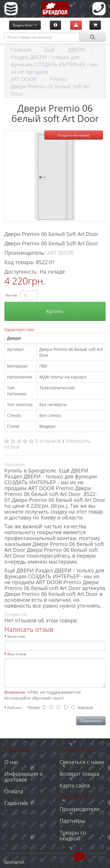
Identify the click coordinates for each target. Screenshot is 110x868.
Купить (55, 311)
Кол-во (12, 295)
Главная (21, 50)
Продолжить (91, 721)
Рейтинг (15, 708)
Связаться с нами (82, 762)
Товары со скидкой (73, 835)
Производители (79, 809)
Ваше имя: (17, 636)
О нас (12, 762)
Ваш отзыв (17, 654)
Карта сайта (75, 785)
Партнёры (72, 821)
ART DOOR (24, 79)
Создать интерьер (74, 135)
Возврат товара (79, 774)
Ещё (50, 50)
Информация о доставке (24, 777)
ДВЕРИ (77, 50)
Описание (15, 464)
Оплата (14, 791)
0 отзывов (48, 441)
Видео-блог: (25, 25)
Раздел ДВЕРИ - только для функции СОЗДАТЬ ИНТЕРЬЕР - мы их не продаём (54, 64)
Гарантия (16, 803)
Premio (59, 79)
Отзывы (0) (15, 614)
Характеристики (19, 330)
